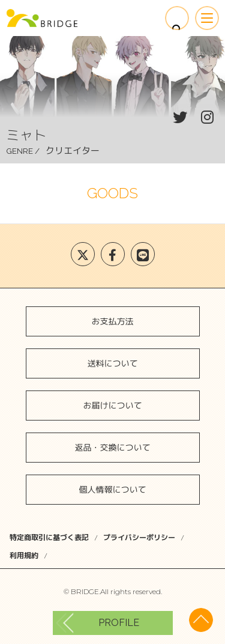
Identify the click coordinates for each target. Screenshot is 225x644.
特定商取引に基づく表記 (49, 537)
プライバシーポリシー (139, 537)
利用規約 (24, 555)
